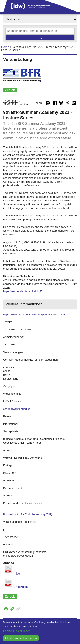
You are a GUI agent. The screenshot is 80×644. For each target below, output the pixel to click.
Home (5, 47)
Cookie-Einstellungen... (18, 631)
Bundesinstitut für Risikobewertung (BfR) (28, 514)
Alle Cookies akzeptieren (21, 638)
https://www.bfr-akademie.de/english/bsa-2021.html (34, 314)
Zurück (10, 90)
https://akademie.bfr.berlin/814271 (24, 291)
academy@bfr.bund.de (17, 409)
